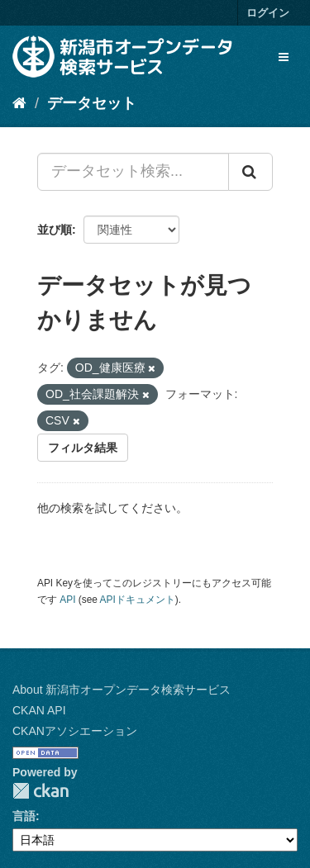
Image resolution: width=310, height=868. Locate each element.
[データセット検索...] (133, 172)
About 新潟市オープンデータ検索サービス (122, 690)
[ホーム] (19, 103)
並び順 (55, 230)
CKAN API (39, 710)
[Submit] (250, 172)
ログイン (268, 13)
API (67, 600)
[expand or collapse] (284, 57)
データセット (92, 103)
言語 (24, 816)
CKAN (41, 791)
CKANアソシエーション (75, 731)
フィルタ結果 (83, 448)
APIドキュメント (138, 600)
